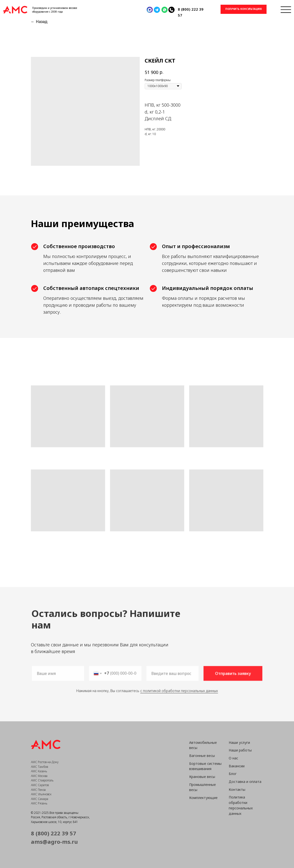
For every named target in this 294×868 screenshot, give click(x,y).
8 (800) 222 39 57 (54, 833)
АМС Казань (39, 771)
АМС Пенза (38, 790)
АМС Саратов (40, 785)
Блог (233, 774)
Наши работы (240, 750)
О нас (233, 758)
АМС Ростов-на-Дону (45, 762)
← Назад (39, 22)
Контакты (237, 789)
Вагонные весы (202, 756)
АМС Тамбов (39, 767)
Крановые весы (202, 777)
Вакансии (237, 766)
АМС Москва (39, 776)
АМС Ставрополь (42, 780)
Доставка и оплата (245, 782)
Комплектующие (203, 798)
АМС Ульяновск (41, 794)
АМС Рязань (39, 803)
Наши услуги (239, 742)
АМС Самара (40, 799)
